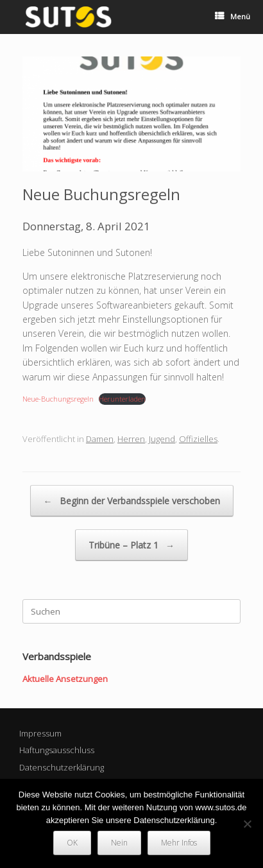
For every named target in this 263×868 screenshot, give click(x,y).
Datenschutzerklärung (62, 767)
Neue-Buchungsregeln (58, 399)
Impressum (40, 733)
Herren (131, 439)
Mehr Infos (179, 843)
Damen (100, 439)
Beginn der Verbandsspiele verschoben (132, 501)
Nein (119, 843)
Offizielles (198, 439)
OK (72, 843)
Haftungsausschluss (57, 750)
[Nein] (247, 824)
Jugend (162, 439)
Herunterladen (122, 399)
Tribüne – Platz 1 (131, 545)
